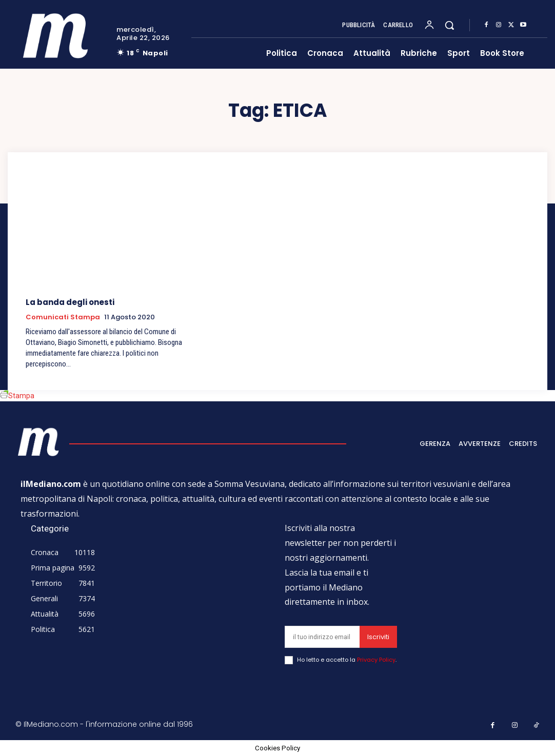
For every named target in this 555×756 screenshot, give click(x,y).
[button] (449, 25)
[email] (322, 637)
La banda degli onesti (70, 302)
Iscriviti (378, 637)
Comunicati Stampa (63, 317)
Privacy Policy (376, 660)
